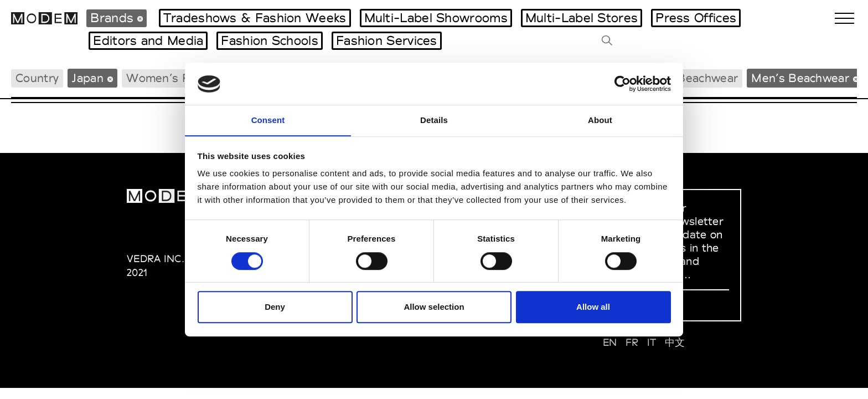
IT (652, 342)
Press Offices (696, 18)
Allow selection (434, 307)
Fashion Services (387, 40)
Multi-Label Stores (582, 18)
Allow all (593, 307)
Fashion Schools (270, 40)
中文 (675, 342)
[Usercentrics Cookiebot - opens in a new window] (622, 84)
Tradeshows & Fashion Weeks (255, 18)
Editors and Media (148, 40)
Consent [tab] (268, 120)
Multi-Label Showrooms (436, 18)
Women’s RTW (168, 78)
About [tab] (600, 120)
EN (610, 342)
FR (632, 342)
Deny (275, 307)
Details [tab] (434, 120)
